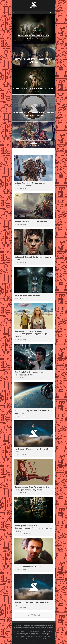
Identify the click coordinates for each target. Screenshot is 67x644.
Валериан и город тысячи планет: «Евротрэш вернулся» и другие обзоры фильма (31, 334)
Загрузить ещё (33, 615)
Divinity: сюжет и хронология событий (31, 222)
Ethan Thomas (20, 534)
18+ (34, 641)
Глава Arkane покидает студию (28, 567)
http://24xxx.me (22, 638)
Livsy (18, 189)
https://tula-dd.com (48, 632)
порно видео (35, 638)
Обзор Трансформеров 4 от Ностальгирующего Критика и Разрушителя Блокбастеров (33, 528)
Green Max (19, 298)
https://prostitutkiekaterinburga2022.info (41, 635)
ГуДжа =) (18, 454)
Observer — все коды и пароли (27, 295)
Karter (18, 378)
